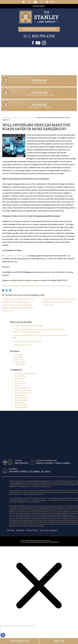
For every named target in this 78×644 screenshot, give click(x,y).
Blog (25, 118)
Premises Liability (22, 397)
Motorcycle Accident (23, 390)
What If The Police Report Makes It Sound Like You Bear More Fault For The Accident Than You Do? (38, 330)
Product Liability (21, 400)
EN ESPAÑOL (39, 6)
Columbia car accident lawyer (16, 256)
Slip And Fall (19, 402)
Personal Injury (20, 395)
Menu (52, 2)
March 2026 (19, 360)
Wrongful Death (21, 407)
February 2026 (20, 362)
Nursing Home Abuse (23, 393)
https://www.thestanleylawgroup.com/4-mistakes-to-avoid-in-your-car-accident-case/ (37, 286)
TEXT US (59, 641)
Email (35, 2)
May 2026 (19, 355)
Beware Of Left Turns (23, 345)
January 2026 (20, 364)
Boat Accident (20, 376)
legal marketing (38, 542)
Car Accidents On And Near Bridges (29, 326)
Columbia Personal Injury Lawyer (12, 118)
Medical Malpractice (23, 388)
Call (29, 2)
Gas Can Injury (20, 383)
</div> (18, 634)
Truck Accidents (21, 405)
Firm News (19, 381)
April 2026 (19, 357)
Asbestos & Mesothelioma (25, 373)
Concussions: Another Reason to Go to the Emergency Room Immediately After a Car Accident (59, 302)
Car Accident (32, 118)
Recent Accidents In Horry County (28, 341)
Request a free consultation (39, 29)
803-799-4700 (43, 36)
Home (24, 2)
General (18, 385)
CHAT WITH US (19, 641)
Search (41, 2)
